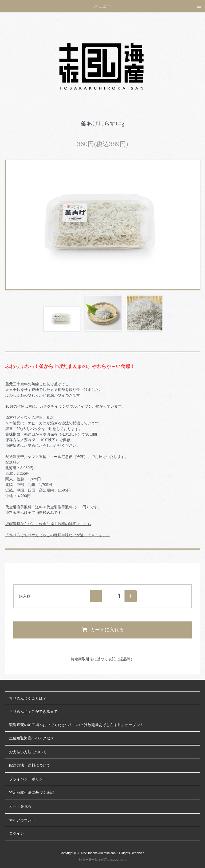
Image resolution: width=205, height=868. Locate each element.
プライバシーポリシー (28, 779)
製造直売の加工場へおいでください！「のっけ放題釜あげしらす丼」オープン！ (76, 725)
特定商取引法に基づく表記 (31, 793)
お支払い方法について (28, 752)
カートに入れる (103, 630)
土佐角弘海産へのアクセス (31, 738)
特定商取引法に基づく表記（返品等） (102, 659)
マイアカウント (22, 820)
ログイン (17, 834)
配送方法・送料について (30, 765)
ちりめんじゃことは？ (28, 698)
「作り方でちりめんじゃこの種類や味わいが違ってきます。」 (58, 535)
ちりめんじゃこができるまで (33, 712)
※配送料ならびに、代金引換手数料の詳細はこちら (48, 524)
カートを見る (20, 806)
